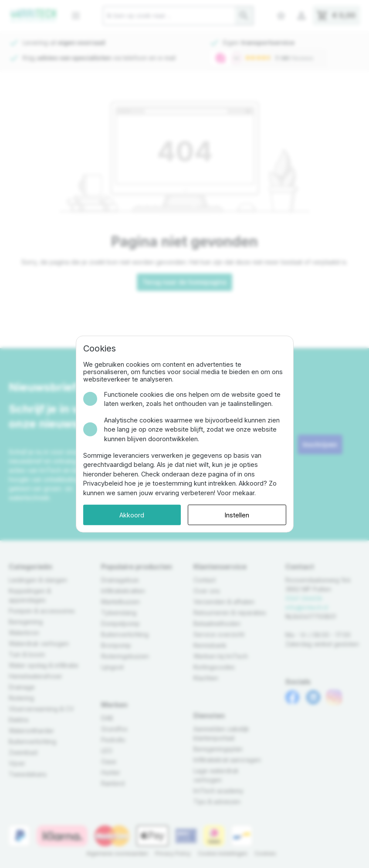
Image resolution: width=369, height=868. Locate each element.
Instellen (237, 515)
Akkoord (132, 515)
